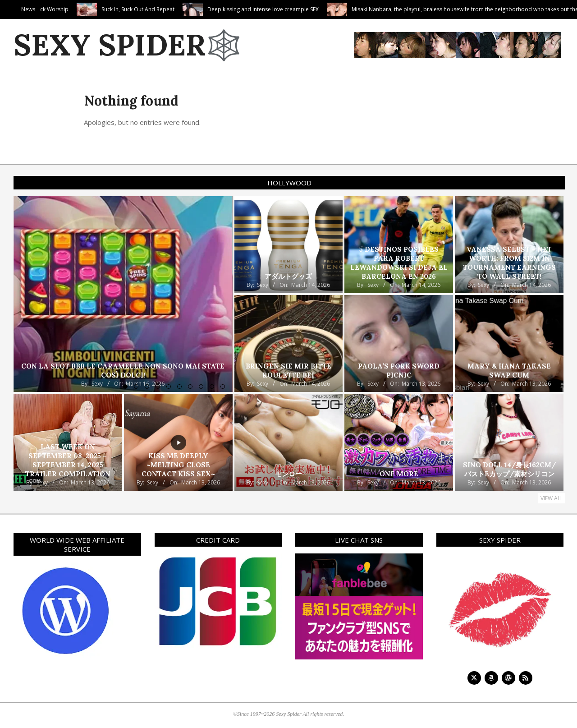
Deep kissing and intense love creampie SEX (302, 9)
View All (552, 498)
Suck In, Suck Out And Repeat (177, 9)
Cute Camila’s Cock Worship (72, 9)
